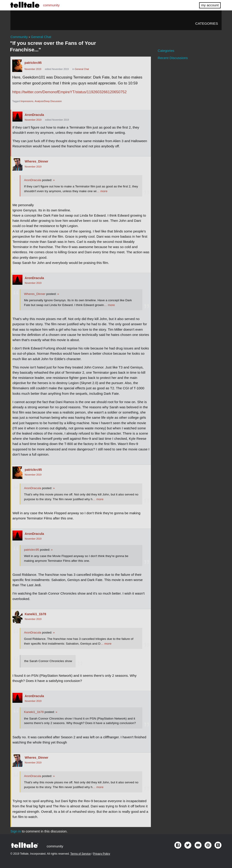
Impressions (27, 101)
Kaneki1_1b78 (35, 614)
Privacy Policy (102, 854)
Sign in (16, 831)
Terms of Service (80, 854)
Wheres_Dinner (36, 161)
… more (102, 191)
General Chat (82, 69)
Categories (207, 23)
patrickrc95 (33, 63)
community (51, 5)
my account (210, 5)
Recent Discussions (173, 58)
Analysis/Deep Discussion (48, 101)
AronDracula (34, 115)
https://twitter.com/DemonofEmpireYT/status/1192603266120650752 (69, 92)
